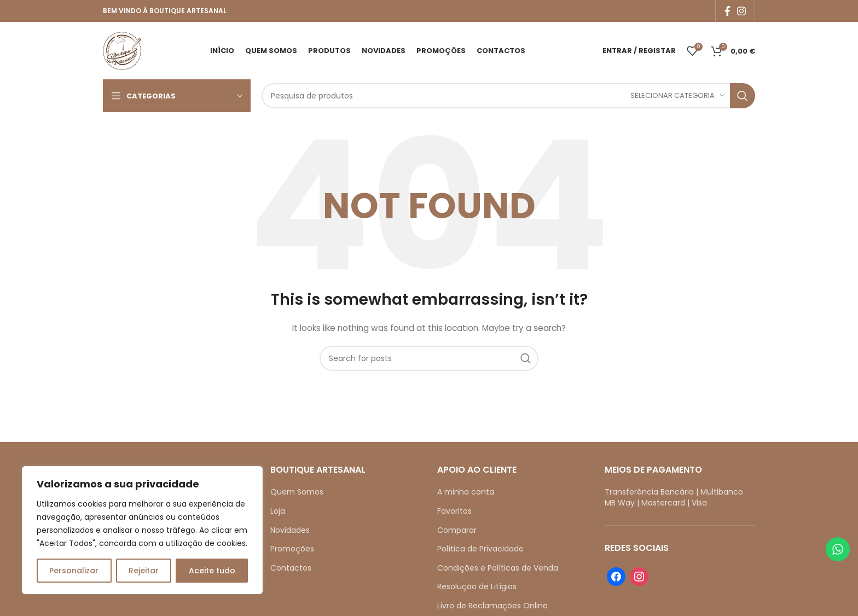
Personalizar (74, 571)
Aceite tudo (212, 571)
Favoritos (454, 511)
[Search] (508, 96)
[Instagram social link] (741, 11)
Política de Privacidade (480, 549)
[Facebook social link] (727, 11)
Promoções (292, 549)
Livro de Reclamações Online (492, 606)
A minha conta (466, 492)
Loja (278, 511)
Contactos (291, 568)
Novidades (290, 530)
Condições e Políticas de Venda (498, 568)
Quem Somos (297, 492)
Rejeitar (144, 571)
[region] (142, 530)
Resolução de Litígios (477, 586)
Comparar (457, 530)
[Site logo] (122, 50)
